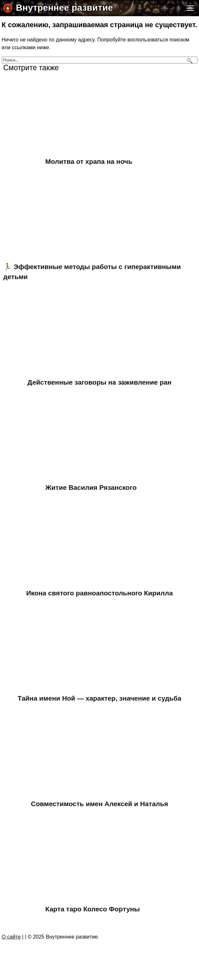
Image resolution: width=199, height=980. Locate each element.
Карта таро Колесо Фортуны (93, 909)
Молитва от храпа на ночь (89, 161)
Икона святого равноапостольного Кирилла (99, 593)
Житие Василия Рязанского (91, 487)
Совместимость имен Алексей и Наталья (100, 804)
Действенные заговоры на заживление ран (99, 382)
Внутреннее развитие (64, 8)
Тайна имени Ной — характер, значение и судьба (100, 698)
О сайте (11, 937)
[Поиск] (189, 60)
